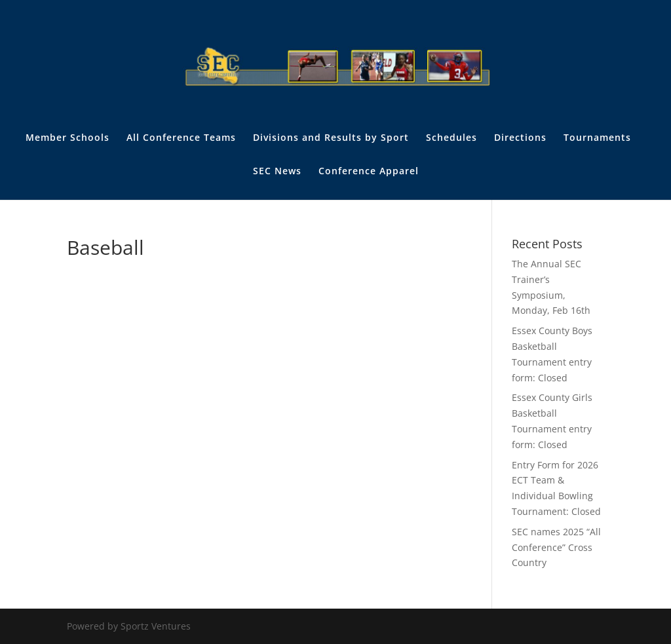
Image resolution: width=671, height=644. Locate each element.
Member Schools (67, 138)
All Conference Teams (181, 138)
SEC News (277, 172)
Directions (520, 138)
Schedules (451, 138)
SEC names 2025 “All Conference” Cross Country (556, 547)
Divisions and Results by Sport (331, 138)
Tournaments (597, 138)
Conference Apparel (369, 172)
